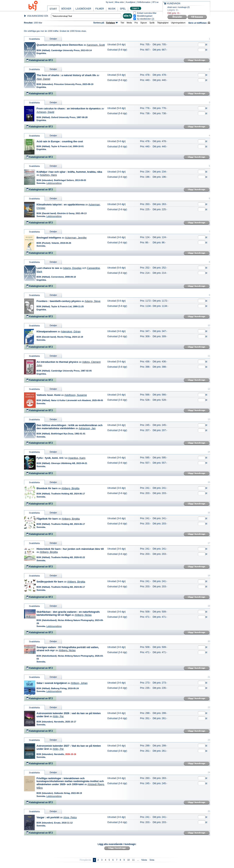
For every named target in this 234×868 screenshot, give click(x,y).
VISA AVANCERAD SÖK (38, 16)
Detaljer (53, 39)
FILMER (100, 9)
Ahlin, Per (58, 716)
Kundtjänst (131, 2)
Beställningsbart (145, 16)
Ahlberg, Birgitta (70, 488)
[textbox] (86, 16)
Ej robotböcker (144, 19)
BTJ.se (155, 2)
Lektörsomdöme (54, 183)
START (53, 9)
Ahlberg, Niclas (83, 615)
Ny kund (109, 2)
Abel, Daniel (43, 79)
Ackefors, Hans (48, 175)
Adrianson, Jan (87, 428)
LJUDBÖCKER (83, 9)
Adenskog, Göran (71, 332)
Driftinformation (144, 2)
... (138, 860)
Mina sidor (119, 2)
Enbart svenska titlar (147, 13)
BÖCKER (66, 9)
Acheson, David (45, 112)
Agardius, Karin (77, 458)
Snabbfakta (35, 39)
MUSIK (112, 9)
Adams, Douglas (72, 268)
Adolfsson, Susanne (76, 395)
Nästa (144, 860)
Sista (152, 860)
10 (128, 860)
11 (133, 860)
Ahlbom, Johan (79, 683)
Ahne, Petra (70, 817)
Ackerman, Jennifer (76, 238)
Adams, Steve (93, 301)
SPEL (123, 9)
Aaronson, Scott (96, 45)
